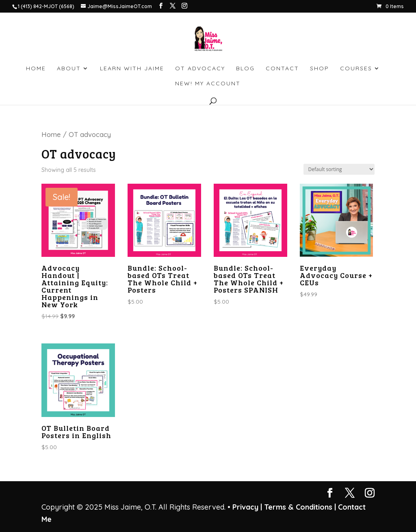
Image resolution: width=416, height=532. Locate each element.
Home (51, 134)
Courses (356, 69)
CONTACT (282, 69)
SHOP (320, 69)
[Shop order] (339, 169)
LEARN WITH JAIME (132, 69)
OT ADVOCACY (200, 69)
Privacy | (247, 507)
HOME (36, 69)
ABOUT (69, 69)
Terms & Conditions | (300, 507)
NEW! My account (208, 84)
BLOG (245, 69)
